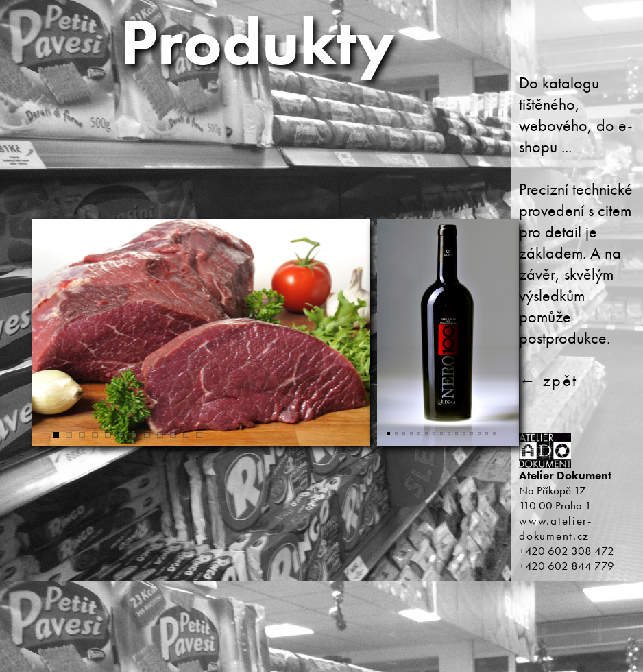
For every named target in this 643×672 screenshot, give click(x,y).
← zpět (548, 380)
